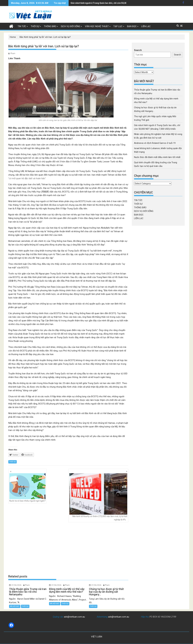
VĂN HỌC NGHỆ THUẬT (97, 26)
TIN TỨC (22, 26)
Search (138, 50)
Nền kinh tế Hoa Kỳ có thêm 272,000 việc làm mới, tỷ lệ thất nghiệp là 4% (98, 497)
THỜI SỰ (35, 26)
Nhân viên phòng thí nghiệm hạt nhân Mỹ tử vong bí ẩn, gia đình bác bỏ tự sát (108, 3)
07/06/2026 (16, 585)
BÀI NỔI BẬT (15, 606)
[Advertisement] (68, 548)
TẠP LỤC (118, 26)
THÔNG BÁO (50, 26)
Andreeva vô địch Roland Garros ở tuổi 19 (155, 143)
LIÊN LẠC (146, 26)
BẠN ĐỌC (132, 26)
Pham (13, 53)
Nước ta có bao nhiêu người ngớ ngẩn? (27, 488)
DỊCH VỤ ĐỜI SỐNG (71, 26)
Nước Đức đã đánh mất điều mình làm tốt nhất (157, 157)
